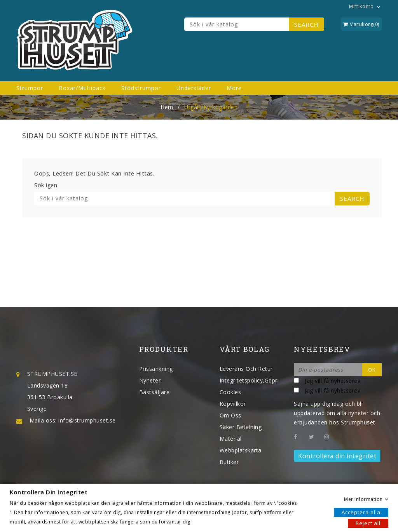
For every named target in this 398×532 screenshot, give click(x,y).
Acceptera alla (361, 512)
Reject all (368, 523)
